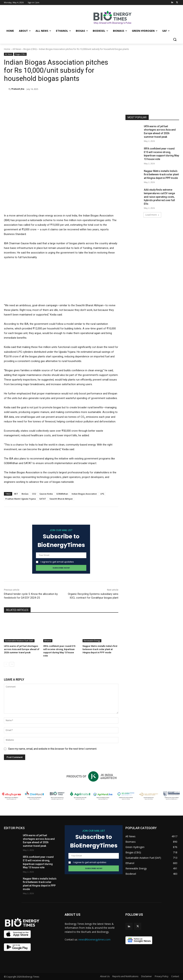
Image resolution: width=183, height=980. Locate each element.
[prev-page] (6, 664)
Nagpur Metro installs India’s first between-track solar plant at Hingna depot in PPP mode (100, 649)
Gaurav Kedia (46, 494)
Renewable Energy (92, 641)
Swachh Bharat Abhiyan (61, 499)
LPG (102, 494)
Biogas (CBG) (30, 49)
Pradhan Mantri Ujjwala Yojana (21, 499)
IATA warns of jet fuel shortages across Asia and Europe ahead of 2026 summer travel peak (22, 649)
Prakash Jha (18, 89)
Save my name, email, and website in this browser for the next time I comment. (53, 749)
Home (7, 49)
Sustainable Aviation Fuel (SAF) (19, 641)
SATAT (43, 499)
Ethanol (48, 641)
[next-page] (12, 664)
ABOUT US (73, 915)
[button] (175, 39)
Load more (152, 215)
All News (17, 49)
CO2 (34, 494)
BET (16, 494)
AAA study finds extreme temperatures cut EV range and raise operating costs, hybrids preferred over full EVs (159, 197)
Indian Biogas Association (84, 494)
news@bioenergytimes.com (94, 939)
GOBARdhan (62, 494)
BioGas (25, 494)
